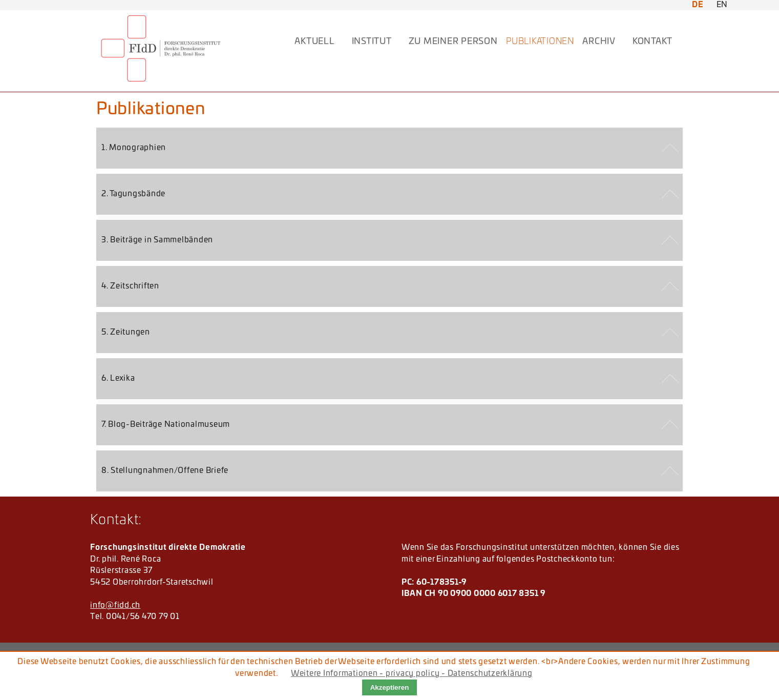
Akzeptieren (390, 687)
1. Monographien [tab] (134, 148)
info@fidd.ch (115, 605)
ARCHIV (599, 42)
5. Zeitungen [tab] (126, 332)
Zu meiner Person (453, 42)
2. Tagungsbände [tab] (133, 194)
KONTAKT (652, 42)
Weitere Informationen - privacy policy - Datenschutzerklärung (412, 674)
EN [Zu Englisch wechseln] (722, 5)
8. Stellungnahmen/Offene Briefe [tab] (165, 471)
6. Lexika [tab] (118, 378)
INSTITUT (372, 42)
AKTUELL (314, 42)
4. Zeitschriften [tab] (130, 286)
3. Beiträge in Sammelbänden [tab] (157, 240)
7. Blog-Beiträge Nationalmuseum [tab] (166, 425)
